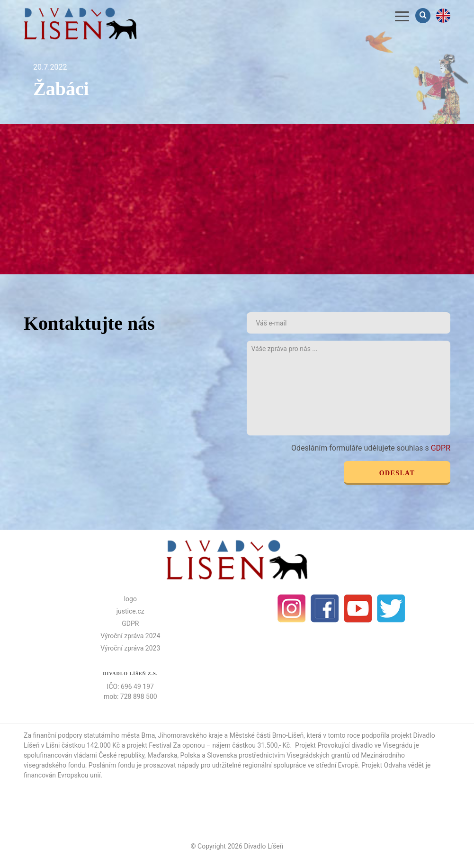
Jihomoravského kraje (191, 735)
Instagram (292, 608)
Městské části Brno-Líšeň (267, 735)
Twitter (391, 608)
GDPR (441, 448)
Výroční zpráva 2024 (130, 636)
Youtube (358, 608)
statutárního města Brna (119, 735)
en (443, 16)
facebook (325, 608)
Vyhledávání (424, 15)
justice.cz (130, 611)
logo (130, 599)
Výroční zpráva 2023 (130, 648)
